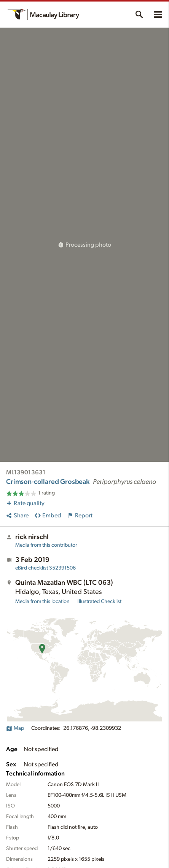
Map (15, 728)
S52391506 (45, 568)
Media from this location (42, 602)
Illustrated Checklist (99, 602)
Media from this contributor (46, 545)
